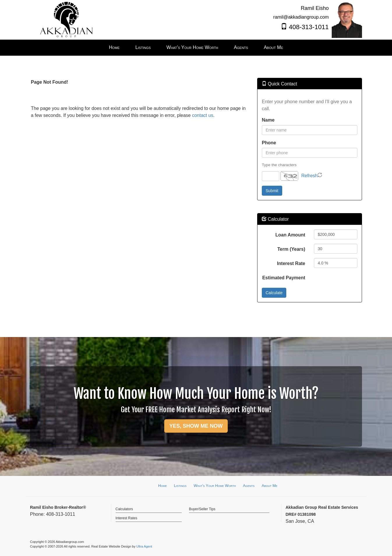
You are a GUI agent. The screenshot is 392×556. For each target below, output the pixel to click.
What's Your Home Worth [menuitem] (193, 47)
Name (268, 120)
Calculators (124, 509)
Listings (180, 486)
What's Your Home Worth (215, 486)
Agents (249, 486)
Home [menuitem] (114, 47)
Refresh (309, 176)
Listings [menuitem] (143, 47)
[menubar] (196, 48)
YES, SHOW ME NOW (196, 426)
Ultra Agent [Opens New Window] (144, 546)
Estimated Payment (284, 278)
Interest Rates (127, 518)
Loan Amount (291, 235)
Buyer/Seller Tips (202, 509)
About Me (269, 486)
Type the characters (279, 165)
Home (163, 486)
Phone (269, 143)
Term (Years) (291, 249)
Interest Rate (291, 263)
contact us (203, 115)
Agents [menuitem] (241, 47)
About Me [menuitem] (273, 47)
